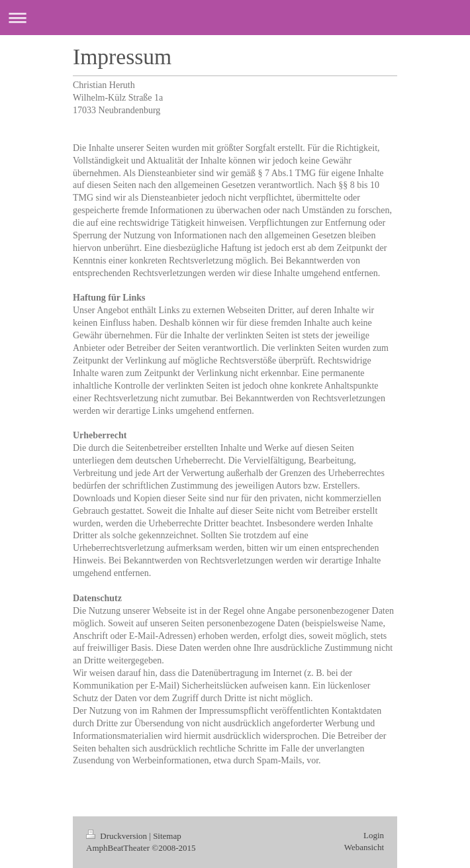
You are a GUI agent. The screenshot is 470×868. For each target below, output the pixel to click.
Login (374, 835)
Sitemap (167, 836)
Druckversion (117, 836)
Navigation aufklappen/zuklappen (235, 18)
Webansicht (364, 847)
